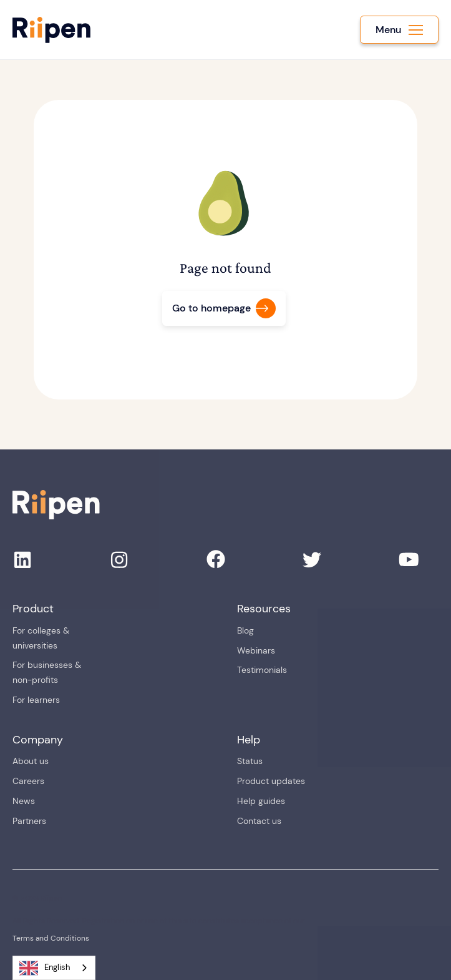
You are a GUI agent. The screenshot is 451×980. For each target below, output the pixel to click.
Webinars (256, 650)
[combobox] (54, 968)
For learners (36, 700)
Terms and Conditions (51, 938)
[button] (399, 30)
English (45, 968)
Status (250, 761)
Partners (29, 821)
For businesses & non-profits (47, 672)
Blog (245, 630)
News (24, 801)
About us (31, 761)
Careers (28, 781)
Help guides (261, 801)
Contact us (259, 821)
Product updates (271, 781)
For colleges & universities (41, 638)
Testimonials (262, 670)
